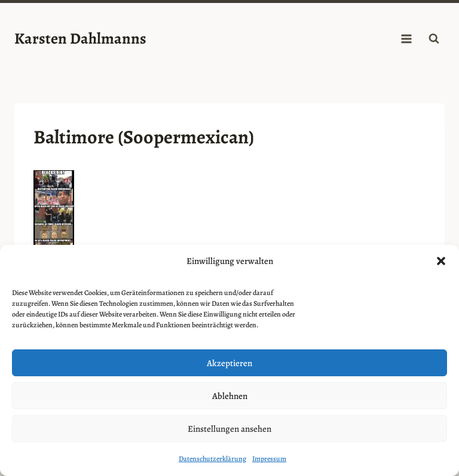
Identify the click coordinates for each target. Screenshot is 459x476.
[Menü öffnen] (406, 39)
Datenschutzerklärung (212, 459)
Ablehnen (230, 396)
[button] (441, 261)
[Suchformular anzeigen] (434, 39)
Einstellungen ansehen (229, 429)
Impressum (269, 459)
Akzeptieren (229, 363)
